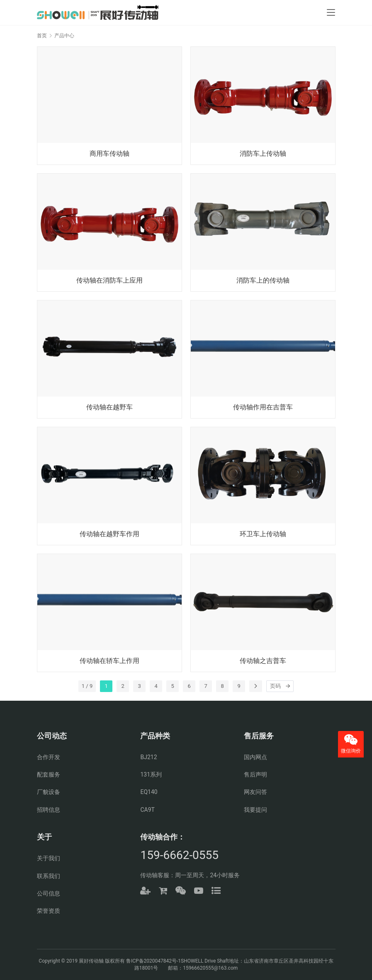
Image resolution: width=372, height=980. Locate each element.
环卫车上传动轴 (263, 534)
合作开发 (49, 757)
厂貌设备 (49, 792)
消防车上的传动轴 (263, 280)
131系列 (151, 774)
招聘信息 (49, 810)
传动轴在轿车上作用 (109, 661)
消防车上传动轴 (263, 154)
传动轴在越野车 (109, 407)
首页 (42, 36)
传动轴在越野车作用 (109, 534)
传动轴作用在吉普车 (263, 407)
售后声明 (255, 774)
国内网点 (255, 757)
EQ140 (149, 792)
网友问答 (255, 792)
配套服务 (49, 774)
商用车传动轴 (109, 154)
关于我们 (49, 858)
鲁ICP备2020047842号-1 (153, 961)
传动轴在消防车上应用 (109, 280)
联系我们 (49, 876)
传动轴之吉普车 (263, 661)
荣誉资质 (49, 911)
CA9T (147, 810)
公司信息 (49, 893)
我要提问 (255, 810)
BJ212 (148, 757)
